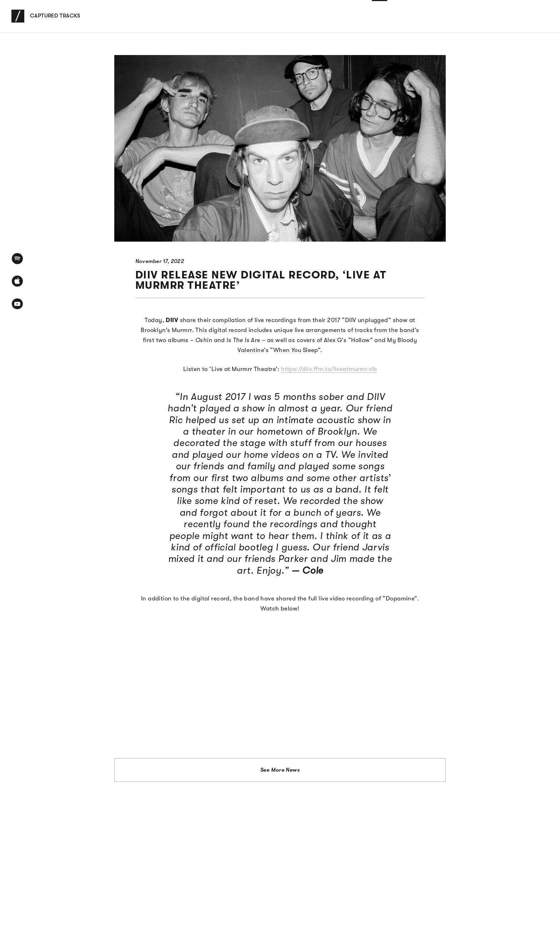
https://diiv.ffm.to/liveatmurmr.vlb (329, 369)
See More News (280, 770)
